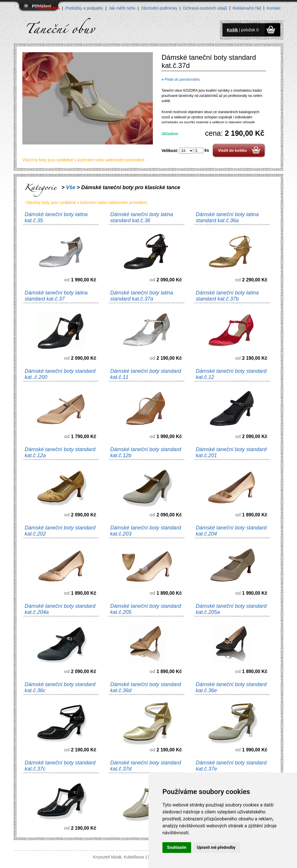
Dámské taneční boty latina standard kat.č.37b (227, 296)
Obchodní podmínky (159, 8)
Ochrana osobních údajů (205, 8)
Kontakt (274, 8)
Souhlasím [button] (177, 847)
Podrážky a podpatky (84, 8)
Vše (71, 187)
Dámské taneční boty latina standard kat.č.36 (142, 217)
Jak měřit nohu (122, 8)
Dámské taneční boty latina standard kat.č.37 (56, 296)
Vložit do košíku (232, 150)
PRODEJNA (48, 8)
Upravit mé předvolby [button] (216, 847)
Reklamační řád (247, 8)
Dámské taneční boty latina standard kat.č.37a (142, 296)
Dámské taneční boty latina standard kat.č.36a (227, 217)
